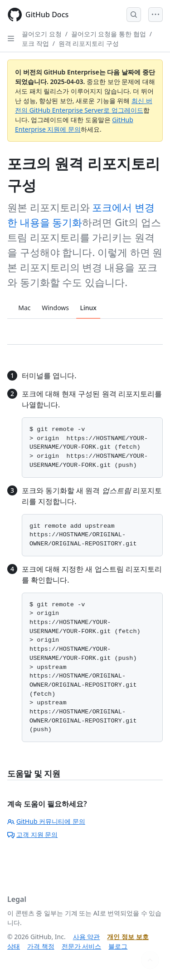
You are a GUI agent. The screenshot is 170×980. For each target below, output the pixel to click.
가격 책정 (41, 946)
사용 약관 (87, 937)
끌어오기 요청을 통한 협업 (109, 34)
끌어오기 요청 (42, 34)
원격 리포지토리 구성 (89, 43)
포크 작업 (35, 43)
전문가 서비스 (82, 946)
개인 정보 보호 (128, 937)
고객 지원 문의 (32, 834)
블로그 (118, 946)
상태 (14, 946)
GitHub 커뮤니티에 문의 (46, 821)
